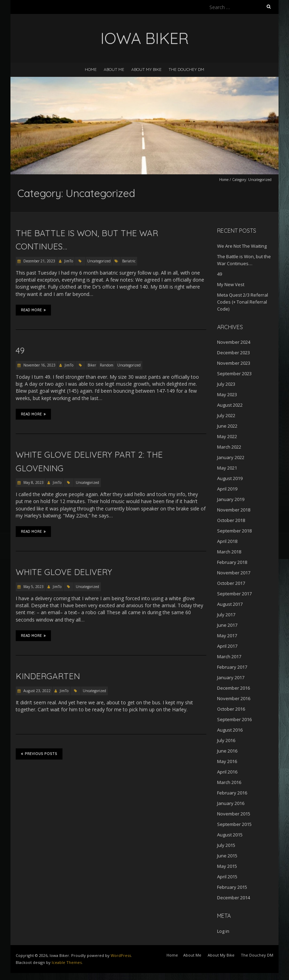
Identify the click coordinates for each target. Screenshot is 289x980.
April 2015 (227, 877)
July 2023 (226, 384)
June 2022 (227, 426)
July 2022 (226, 415)
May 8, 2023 (33, 482)
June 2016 (227, 751)
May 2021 (227, 468)
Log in (223, 931)
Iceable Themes (67, 962)
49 (20, 350)
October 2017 (231, 583)
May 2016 (227, 761)
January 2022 (231, 457)
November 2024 (234, 342)
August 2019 (230, 478)
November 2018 (234, 510)
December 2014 (234, 898)
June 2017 (227, 625)
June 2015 (227, 856)
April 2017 (227, 646)
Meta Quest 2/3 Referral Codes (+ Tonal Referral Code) (243, 302)
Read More (33, 310)
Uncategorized (99, 261)
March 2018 (229, 552)
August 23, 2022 (36, 691)
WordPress (121, 955)
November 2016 (234, 698)
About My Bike (146, 69)
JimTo (69, 261)
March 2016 (229, 782)
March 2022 (229, 447)
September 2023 (234, 373)
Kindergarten (48, 676)
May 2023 (227, 394)
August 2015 (230, 835)
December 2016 (234, 688)
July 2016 (226, 740)
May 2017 (227, 636)
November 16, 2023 (39, 365)
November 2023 (234, 363)
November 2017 (234, 573)
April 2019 (227, 489)
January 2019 (231, 499)
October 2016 (231, 709)
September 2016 (234, 719)
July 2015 (226, 845)
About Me (114, 69)
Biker (92, 365)
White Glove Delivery (64, 572)
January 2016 (231, 803)
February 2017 (232, 667)
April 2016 (227, 772)
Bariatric (129, 261)
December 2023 (234, 353)
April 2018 (227, 541)
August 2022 (230, 405)
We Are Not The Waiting (242, 246)
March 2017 (229, 656)
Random (107, 365)
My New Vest (231, 284)
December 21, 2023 (39, 261)
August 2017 (230, 604)
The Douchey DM (186, 69)
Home (91, 69)
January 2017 (231, 677)
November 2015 (234, 814)
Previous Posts (39, 754)
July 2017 (226, 615)
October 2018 (231, 520)
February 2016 (232, 793)
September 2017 (234, 594)
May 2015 (227, 866)
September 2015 (234, 824)
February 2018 (232, 562)
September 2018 (234, 531)
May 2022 (227, 436)
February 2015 (232, 887)
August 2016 (230, 730)
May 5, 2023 (33, 587)
